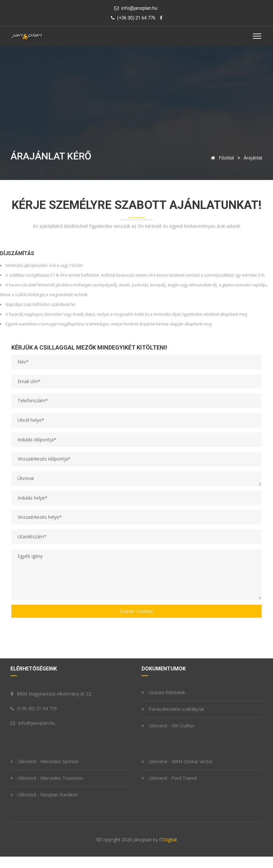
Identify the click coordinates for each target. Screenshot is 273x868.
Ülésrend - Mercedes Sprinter (45, 761)
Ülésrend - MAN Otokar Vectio (177, 761)
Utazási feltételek (163, 692)
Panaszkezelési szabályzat (173, 709)
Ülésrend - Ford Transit (169, 778)
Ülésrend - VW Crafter (168, 726)
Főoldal (221, 158)
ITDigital (168, 840)
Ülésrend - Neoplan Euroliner (44, 795)
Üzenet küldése (136, 611)
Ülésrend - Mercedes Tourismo (47, 778)
